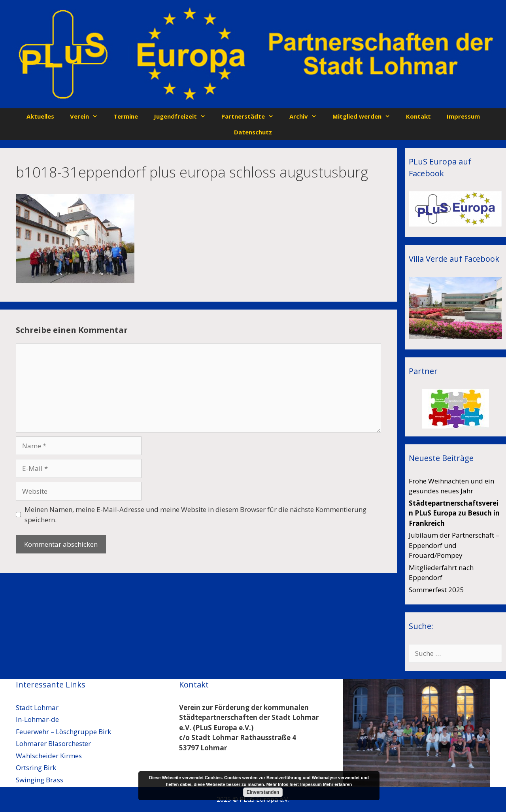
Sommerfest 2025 (436, 590)
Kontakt (418, 116)
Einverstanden (263, 792)
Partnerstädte (251, 116)
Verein (88, 116)
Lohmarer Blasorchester (53, 743)
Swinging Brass (40, 780)
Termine (126, 116)
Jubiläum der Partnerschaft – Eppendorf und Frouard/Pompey (454, 545)
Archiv (307, 116)
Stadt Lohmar (37, 707)
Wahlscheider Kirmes (49, 756)
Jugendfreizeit (184, 116)
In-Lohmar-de (37, 719)
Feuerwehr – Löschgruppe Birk (63, 732)
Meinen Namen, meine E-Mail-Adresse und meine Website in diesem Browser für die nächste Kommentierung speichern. (195, 515)
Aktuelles (40, 116)
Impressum (463, 116)
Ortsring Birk (36, 768)
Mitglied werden (365, 116)
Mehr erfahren (337, 784)
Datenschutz (253, 132)
